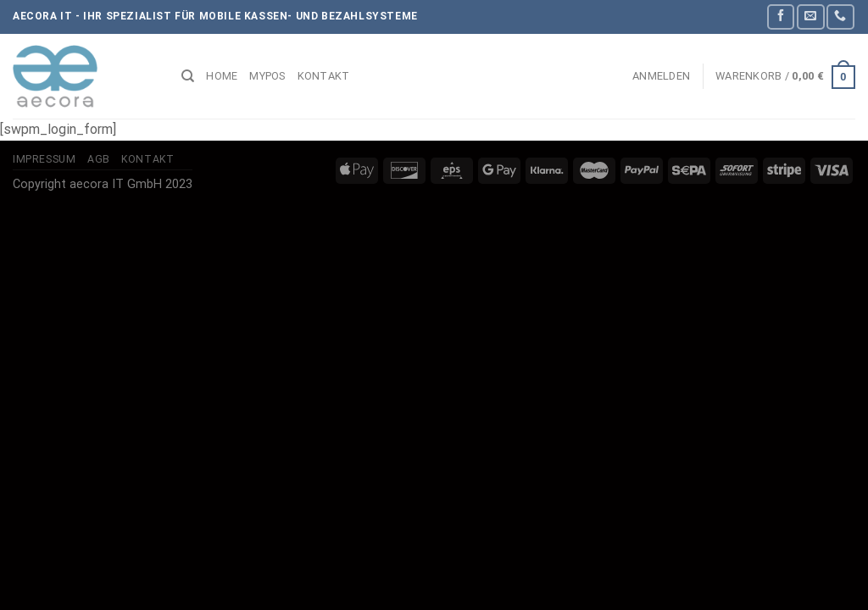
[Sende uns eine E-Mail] (810, 17)
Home (222, 76)
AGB (99, 159)
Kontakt (324, 76)
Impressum (45, 159)
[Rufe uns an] (840, 17)
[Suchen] (188, 76)
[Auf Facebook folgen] (781, 17)
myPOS (267, 76)
